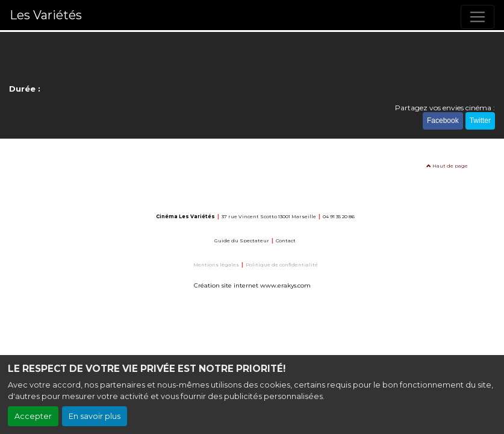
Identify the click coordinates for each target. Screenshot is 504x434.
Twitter (480, 121)
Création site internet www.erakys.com (252, 285)
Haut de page (447, 166)
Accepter (33, 416)
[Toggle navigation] (478, 17)
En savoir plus (95, 416)
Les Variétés (46, 15)
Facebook (443, 121)
